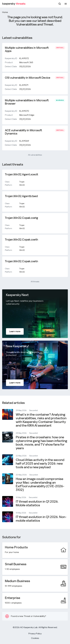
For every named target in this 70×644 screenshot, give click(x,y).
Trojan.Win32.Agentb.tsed (21, 196)
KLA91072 (24, 58)
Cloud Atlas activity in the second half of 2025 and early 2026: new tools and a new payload (40, 464)
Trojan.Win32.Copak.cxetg (21, 218)
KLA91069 (24, 141)
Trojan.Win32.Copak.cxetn (21, 261)
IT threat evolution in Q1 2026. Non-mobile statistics (41, 519)
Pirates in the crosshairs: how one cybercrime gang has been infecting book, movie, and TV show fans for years (41, 443)
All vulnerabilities (35, 155)
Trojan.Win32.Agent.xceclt (21, 174)
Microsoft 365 (26, 62)
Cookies (35, 638)
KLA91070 (24, 111)
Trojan (22, 182)
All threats (35, 282)
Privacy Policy (35, 634)
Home (5, 12)
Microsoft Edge (27, 115)
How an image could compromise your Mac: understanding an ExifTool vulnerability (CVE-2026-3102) (40, 484)
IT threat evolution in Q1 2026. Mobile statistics (37, 503)
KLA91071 (24, 85)
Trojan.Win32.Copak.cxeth (21, 240)
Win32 (22, 185)
